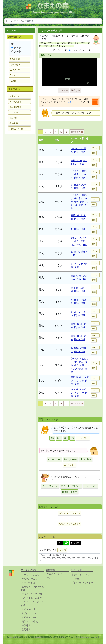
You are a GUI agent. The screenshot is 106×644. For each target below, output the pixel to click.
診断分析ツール (29, 617)
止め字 (14, 75)
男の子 (16, 48)
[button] (52, 438)
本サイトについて (80, 575)
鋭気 (41, 217)
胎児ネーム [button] (14, 96)
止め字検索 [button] (86, 459)
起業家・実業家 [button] (70, 492)
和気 (41, 381)
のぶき (59, 277)
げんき (59, 186)
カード (63, 50)
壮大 (76, 202)
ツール (95, 148)
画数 (13, 81)
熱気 (41, 229)
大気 (41, 202)
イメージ (15, 70)
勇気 (41, 162)
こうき (59, 174)
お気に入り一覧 (16, 129)
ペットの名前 (28, 583)
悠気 (41, 393)
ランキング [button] (14, 112)
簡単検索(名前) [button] (16, 102)
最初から (76, 90)
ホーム (9, 21)
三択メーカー (73, 102)
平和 (73, 377)
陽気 (41, 314)
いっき (59, 350)
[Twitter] (60, 543)
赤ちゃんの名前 (29, 579)
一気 (41, 350)
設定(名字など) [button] (16, 123)
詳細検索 (15, 59)
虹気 (41, 265)
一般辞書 (26, 625)
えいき (59, 217)
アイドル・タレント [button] (71, 486)
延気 (41, 277)
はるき (59, 289)
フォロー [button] (76, 543)
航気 (41, 253)
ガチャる (63, 90)
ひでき (59, 338)
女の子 (16, 52)
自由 (76, 288)
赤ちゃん (18, 21)
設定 (49, 578)
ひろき (59, 365)
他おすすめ (77, 132)
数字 (76, 348)
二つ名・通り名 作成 (32, 594)
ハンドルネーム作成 (32, 598)
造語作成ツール (29, 613)
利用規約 (76, 579)
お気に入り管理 (54, 574)
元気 (41, 186)
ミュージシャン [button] (50, 486)
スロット (86, 50)
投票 (94, 153)
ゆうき (59, 150)
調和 (79, 377)
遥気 (41, 289)
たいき (59, 202)
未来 (82, 288)
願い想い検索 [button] (71, 459)
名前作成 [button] (13, 118)
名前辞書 (26, 630)
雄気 (41, 150)
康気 (41, 174)
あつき (59, 229)
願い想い (15, 65)
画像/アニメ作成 (30, 621)
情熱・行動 (80, 152)
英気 (41, 326)
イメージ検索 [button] (54, 459)
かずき (59, 381)
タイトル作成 (28, 609)
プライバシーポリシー (82, 583)
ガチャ (74, 50)
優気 (41, 241)
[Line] (66, 543)
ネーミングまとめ (31, 575)
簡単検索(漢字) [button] (16, 107)
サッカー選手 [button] (90, 486)
